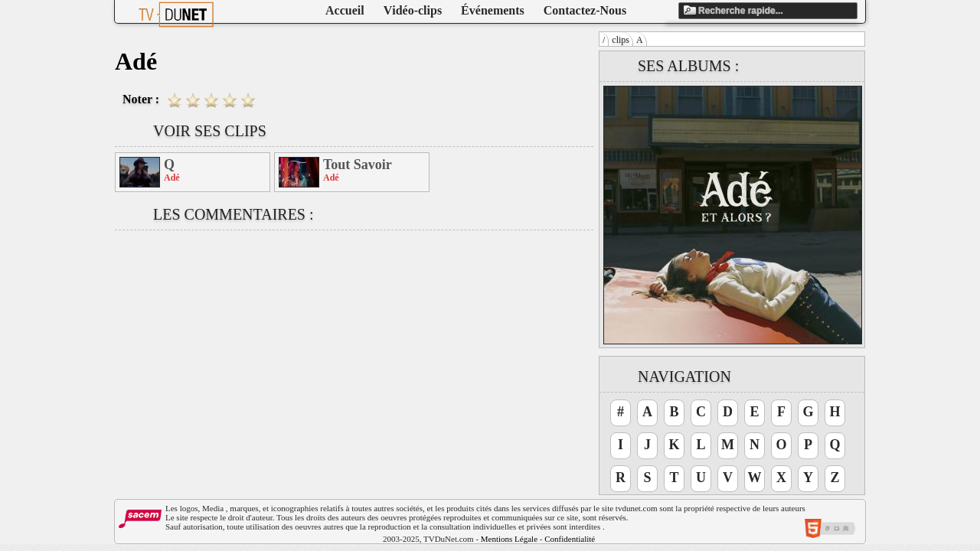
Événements (493, 10)
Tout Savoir (358, 165)
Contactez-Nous (585, 10)
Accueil (345, 10)
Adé (172, 178)
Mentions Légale (509, 539)
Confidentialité (570, 539)
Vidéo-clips (413, 10)
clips (621, 40)
